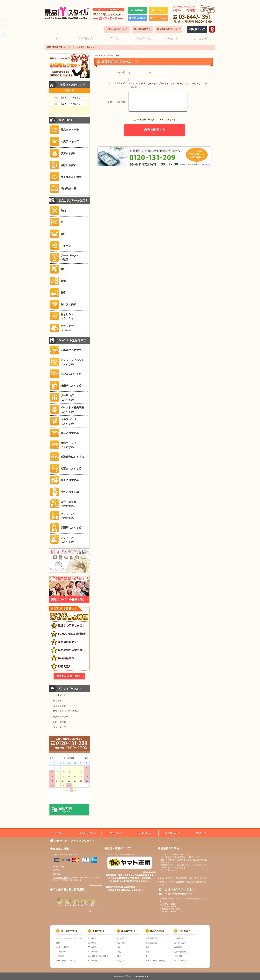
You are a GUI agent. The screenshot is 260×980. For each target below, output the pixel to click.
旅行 (147, 956)
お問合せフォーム (62, 878)
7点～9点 (121, 943)
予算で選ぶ (116, 38)
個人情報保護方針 (142, 29)
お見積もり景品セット (86, 47)
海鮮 (58, 943)
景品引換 (201, 833)
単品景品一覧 (151, 938)
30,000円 (92, 938)
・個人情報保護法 (60, 717)
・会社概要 (56, 701)
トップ (97, 55)
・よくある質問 (58, 706)
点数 (56, 104)
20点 (119, 956)
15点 (119, 952)
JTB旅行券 (61, 952)
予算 (56, 98)
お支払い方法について (117, 29)
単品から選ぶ (173, 38)
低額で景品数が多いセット (59, 47)
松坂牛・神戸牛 (63, 947)
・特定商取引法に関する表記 (65, 711)
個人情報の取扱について (169, 29)
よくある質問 (201, 38)
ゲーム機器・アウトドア (67, 961)
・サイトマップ (58, 727)
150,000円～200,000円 (98, 956)
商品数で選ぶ (144, 38)
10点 (119, 947)
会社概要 (195, 2)
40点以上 (121, 961)
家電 (147, 952)
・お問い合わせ (58, 722)
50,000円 (92, 943)
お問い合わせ (180, 952)
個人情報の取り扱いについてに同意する (157, 119)
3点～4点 (121, 938)
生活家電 (60, 956)
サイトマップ (207, 2)
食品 (147, 947)
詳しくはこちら (96, 885)
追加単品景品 (151, 943)
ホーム (59, 38)
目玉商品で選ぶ (87, 38)
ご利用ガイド (184, 2)
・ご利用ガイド (58, 695)
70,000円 (92, 947)
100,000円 (92, 952)
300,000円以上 (94, 961)
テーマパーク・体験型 (155, 961)
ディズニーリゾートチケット (69, 938)
